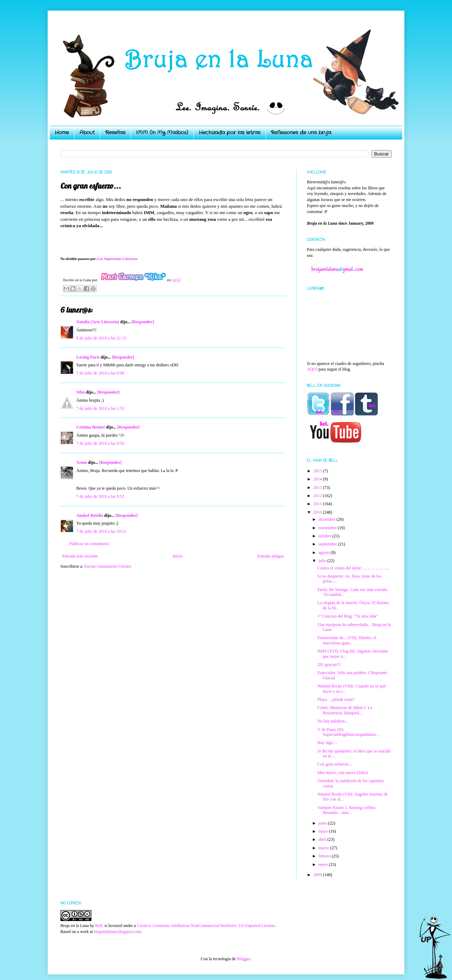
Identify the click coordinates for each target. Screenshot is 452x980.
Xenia (82, 462)
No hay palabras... (333, 721)
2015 (318, 471)
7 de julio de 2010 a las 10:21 (101, 531)
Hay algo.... (327, 743)
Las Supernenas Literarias (117, 259)
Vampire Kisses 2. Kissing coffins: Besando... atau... (347, 810)
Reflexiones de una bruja (301, 132)
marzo (324, 848)
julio (323, 561)
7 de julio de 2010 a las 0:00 (100, 373)
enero (324, 864)
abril (323, 839)
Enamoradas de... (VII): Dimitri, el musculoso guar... (347, 640)
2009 (318, 875)
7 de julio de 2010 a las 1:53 (100, 408)
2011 (318, 504)
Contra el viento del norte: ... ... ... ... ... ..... (353, 568)
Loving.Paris (88, 357)
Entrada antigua (270, 556)
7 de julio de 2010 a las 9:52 (100, 496)
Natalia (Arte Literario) (98, 322)
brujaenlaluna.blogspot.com (117, 932)
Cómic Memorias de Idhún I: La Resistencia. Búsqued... (345, 710)
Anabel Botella (90, 515)
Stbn (81, 392)
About (87, 132)
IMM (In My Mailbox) (162, 132)
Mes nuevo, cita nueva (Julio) (343, 773)
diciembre (328, 519)
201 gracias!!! (329, 665)
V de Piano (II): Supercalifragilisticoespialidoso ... (349, 732)
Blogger (243, 959)
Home (62, 132)
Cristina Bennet (91, 427)
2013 (318, 488)
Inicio (177, 556)
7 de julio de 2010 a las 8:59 (100, 443)
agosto (325, 553)
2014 (318, 479)
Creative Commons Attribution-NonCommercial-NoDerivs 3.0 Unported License (206, 926)
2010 (318, 512)
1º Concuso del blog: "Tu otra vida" (348, 616)
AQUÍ (312, 369)
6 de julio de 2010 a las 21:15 (101, 338)
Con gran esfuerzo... (335, 764)
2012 (318, 496)
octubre (325, 536)
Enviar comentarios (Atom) (108, 566)
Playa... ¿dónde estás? (336, 699)
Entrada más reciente (80, 556)
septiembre (328, 544)
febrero (325, 856)
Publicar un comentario (89, 544)
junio (323, 823)
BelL (99, 926)
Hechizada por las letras (230, 132)
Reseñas (115, 132)
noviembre (328, 528)
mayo (324, 831)
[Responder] (142, 322)
